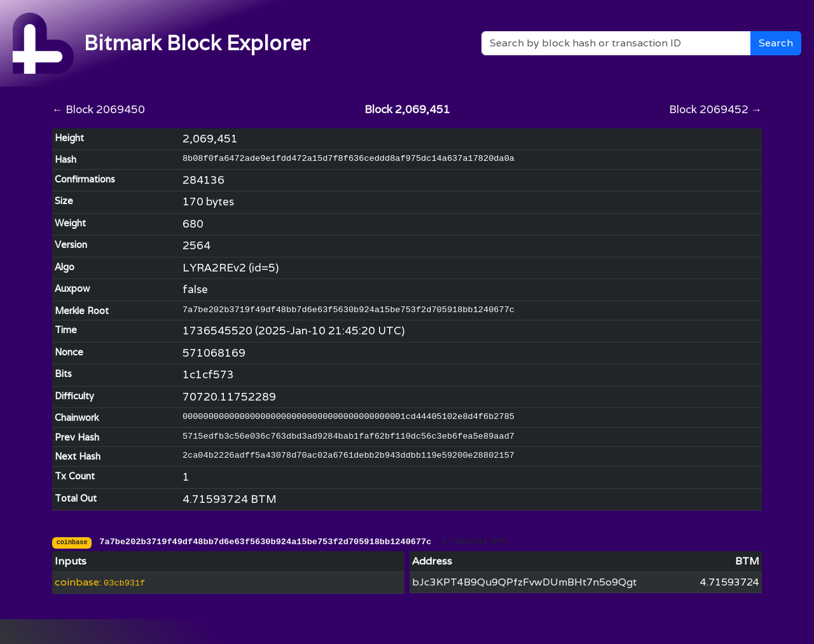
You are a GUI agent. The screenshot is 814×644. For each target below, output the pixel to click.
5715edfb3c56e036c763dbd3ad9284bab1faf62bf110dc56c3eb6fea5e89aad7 (348, 436)
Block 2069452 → (715, 109)
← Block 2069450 (99, 109)
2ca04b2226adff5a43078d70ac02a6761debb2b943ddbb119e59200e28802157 (348, 456)
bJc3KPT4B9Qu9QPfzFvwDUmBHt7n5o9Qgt (524, 582)
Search (776, 43)
